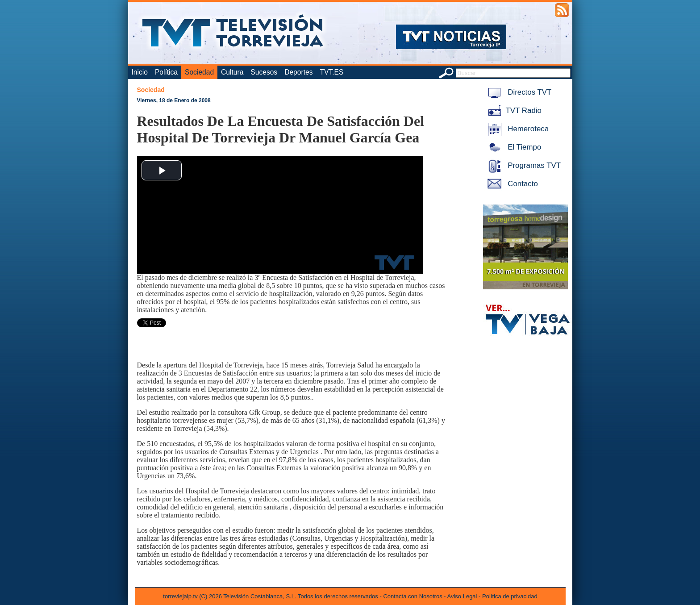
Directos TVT (518, 92)
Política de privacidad (510, 596)
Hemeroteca (517, 129)
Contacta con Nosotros (412, 596)
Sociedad (199, 72)
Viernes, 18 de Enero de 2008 (174, 100)
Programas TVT (523, 165)
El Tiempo (513, 147)
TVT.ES (331, 72)
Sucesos (264, 72)
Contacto (511, 184)
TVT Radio (513, 111)
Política (166, 72)
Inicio (140, 72)
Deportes (298, 72)
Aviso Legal (462, 596)
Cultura (232, 72)
